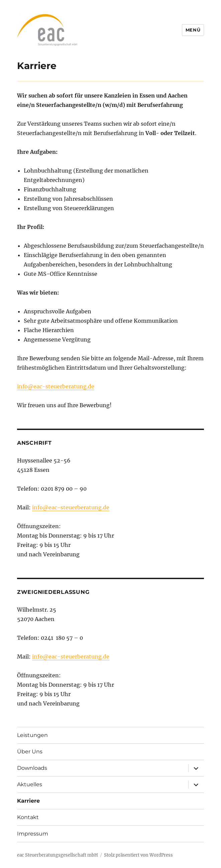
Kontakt (28, 817)
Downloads (32, 768)
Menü (193, 30)
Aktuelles (30, 784)
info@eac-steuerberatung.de (56, 386)
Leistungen (32, 735)
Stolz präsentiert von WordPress (138, 855)
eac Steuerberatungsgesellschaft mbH (58, 855)
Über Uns (30, 752)
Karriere (28, 801)
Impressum (33, 834)
